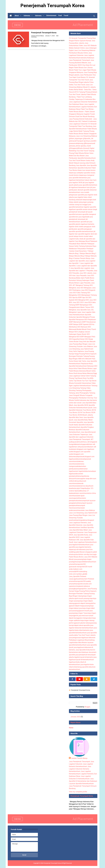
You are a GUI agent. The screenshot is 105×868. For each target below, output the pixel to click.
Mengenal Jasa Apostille (78, 310)
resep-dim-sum (91, 479)
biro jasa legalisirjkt (82, 217)
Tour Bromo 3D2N (89, 412)
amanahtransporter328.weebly (80, 581)
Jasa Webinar (88, 346)
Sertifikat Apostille (87, 527)
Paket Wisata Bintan (82, 153)
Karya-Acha (73, 368)
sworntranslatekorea (76, 461)
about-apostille (84, 625)
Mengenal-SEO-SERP (76, 337)
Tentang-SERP (74, 305)
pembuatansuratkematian (78, 469)
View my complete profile (78, 792)
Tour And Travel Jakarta (78, 94)
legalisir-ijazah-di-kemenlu (84, 657)
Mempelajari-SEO (86, 305)
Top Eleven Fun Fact (81, 381)
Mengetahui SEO (75, 295)
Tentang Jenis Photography (79, 393)
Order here (17, 25)
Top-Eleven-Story (80, 378)
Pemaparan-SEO (81, 320)
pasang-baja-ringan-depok (83, 601)
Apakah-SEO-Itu (89, 324)
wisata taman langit (90, 209)
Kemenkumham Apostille (82, 315)
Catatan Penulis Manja (82, 258)
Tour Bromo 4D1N (89, 410)
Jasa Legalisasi (75, 376)
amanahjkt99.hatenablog (78, 572)
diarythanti (89, 486)
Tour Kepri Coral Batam (77, 77)
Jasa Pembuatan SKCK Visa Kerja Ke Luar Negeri (82, 65)
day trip (89, 400)
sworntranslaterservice (77, 486)
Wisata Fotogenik (86, 395)
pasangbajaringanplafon (78, 589)
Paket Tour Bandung (85, 126)
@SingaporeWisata (76, 148)
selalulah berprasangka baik (86, 200)
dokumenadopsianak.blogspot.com (82, 457)
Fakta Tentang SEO (83, 293)
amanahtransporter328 (77, 564)
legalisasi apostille (76, 209)
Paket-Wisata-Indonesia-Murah (80, 371)
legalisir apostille (90, 207)
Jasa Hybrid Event (87, 349)
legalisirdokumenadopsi (87, 471)
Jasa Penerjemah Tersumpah (79, 60)
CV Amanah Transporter (78, 38)
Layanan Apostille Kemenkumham (81, 784)
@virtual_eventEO (90, 141)
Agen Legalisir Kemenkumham (80, 386)
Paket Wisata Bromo (76, 557)
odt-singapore (92, 442)
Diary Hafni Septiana (76, 351)
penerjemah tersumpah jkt (78, 212)
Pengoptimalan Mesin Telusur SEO (81, 307)
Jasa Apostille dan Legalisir (80, 268)
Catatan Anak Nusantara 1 (78, 251)
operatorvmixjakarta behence (79, 586)
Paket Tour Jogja (80, 70)
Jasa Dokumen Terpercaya (79, 435)
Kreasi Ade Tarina (80, 361)
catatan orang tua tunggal (78, 205)
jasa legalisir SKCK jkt (77, 183)
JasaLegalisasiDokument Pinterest (81, 579)
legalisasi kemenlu (88, 224)
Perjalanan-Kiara (87, 364)
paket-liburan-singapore (84, 552)
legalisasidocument (76, 474)
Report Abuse (75, 722)
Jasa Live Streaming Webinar (87, 136)
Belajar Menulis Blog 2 (88, 253)
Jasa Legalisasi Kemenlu (78, 523)
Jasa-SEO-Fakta (90, 302)
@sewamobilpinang (76, 143)
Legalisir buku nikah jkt (77, 239)
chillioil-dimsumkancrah (78, 481)
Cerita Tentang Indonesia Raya (85, 246)
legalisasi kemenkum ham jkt (82, 187)
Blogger (87, 707)
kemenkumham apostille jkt (79, 222)
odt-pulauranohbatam (85, 447)
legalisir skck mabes (76, 227)
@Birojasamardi (89, 143)
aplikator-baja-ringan (81, 620)
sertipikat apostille (83, 173)
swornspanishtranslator (77, 498)
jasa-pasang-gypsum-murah (79, 611)
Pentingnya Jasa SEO (80, 290)
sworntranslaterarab (76, 483)
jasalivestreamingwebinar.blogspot (81, 520)
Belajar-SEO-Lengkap (76, 332)
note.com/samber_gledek (78, 574)
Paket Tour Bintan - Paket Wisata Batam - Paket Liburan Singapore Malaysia (82, 112)
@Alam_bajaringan (76, 138)
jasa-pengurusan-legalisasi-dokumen (82, 638)
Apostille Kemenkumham (78, 366)
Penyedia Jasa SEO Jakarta (82, 273)
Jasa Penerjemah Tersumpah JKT (81, 439)
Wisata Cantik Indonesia (78, 400)
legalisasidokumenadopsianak (80, 459)
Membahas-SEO (75, 327)
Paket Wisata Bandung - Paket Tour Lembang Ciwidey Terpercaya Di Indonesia (82, 97)
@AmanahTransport (76, 141)
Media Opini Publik (83, 278)
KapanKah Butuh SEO (80, 339)
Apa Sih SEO (87, 298)
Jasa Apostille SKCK (81, 405)
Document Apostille (76, 422)
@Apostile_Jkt (88, 138)
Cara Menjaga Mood (82, 241)
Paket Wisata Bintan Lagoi (87, 368)
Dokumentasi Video (89, 383)
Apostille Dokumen (84, 168)
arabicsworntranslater (77, 510)
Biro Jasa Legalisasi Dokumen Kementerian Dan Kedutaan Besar (83, 102)
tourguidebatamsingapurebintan (81, 444)
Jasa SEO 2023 (78, 302)
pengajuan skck (90, 227)
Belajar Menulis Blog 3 (77, 256)
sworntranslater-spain (77, 496)
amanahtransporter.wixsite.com (80, 584)
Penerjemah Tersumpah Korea (44, 33)
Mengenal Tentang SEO (84, 285)
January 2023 (75, 717)
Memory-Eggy (92, 373)
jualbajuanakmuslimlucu (78, 442)
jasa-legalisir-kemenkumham (79, 545)
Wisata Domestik (75, 383)
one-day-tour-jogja (90, 554)
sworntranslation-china (88, 493)
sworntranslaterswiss (77, 464)
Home (71, 728)
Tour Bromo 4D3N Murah (78, 415)
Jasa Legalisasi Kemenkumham (85, 542)
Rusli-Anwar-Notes (80, 373)
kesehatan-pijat (74, 488)
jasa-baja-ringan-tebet (87, 608)
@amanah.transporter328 (78, 567)
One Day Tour (92, 398)
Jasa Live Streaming (76, 513)
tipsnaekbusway (81, 491)
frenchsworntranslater (77, 508)
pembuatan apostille (76, 229)
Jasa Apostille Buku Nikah (83, 420)
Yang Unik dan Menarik (87, 342)
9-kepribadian (85, 488)
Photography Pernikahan (78, 398)
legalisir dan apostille (77, 234)
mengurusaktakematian (78, 466)
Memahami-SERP (80, 322)
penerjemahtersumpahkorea (79, 476)
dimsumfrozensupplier (77, 479)
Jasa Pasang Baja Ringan (78, 344)
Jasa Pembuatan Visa (88, 75)
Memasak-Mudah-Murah (78, 329)
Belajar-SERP (78, 324)
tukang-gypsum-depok (77, 603)
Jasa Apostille (81, 165)
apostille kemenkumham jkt (85, 231)
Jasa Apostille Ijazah (88, 432)
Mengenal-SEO (84, 300)
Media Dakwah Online (77, 48)
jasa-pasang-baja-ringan (83, 559)
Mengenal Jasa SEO (76, 288)
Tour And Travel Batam (77, 161)
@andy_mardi (86, 146)
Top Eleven (93, 381)
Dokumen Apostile (76, 317)
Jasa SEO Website (90, 46)
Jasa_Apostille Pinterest (78, 576)
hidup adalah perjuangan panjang (81, 202)
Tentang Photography (84, 390)
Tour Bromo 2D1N (75, 412)
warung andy (84, 163)
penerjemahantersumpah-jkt (79, 501)
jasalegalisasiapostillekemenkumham (83, 562)
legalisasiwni (74, 471)
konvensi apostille (82, 214)
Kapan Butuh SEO (83, 334)
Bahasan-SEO (86, 327)
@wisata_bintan (75, 146)
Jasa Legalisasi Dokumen (78, 124)
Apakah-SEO (73, 300)
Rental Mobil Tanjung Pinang (84, 131)
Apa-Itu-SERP (77, 298)
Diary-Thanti (92, 329)
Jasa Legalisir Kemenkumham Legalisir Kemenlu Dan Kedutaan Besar (83, 107)
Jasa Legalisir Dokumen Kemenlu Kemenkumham (80, 769)
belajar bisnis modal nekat (83, 236)
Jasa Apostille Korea (81, 535)
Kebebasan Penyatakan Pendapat (81, 249)
